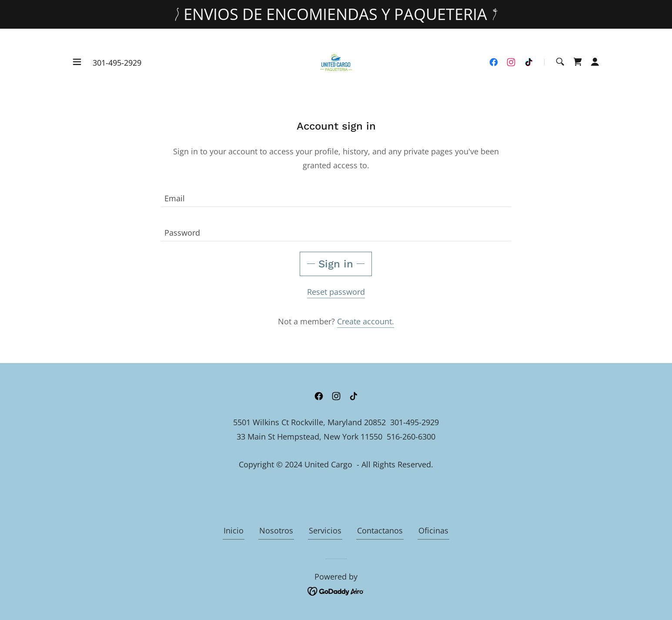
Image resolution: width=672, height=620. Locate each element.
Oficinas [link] (433, 530)
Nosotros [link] (276, 530)
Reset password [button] (336, 292)
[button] (77, 62)
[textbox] (336, 195)
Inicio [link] (234, 530)
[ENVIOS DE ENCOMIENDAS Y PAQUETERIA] (336, 14)
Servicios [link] (325, 530)
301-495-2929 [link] (117, 63)
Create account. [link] (366, 321)
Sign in (336, 264)
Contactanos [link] (380, 530)
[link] (336, 61)
